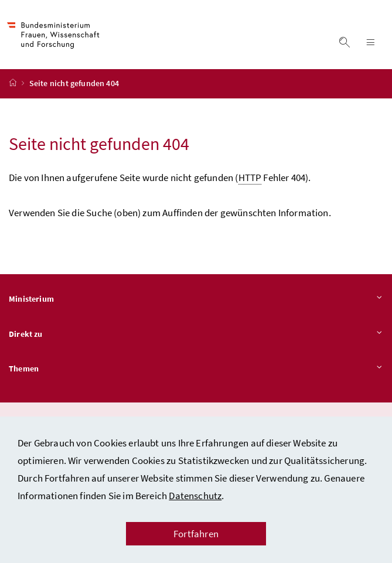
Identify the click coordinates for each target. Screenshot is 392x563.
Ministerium (196, 299)
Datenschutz (195, 496)
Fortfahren (196, 534)
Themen (196, 370)
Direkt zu (196, 335)
